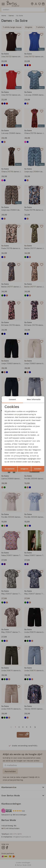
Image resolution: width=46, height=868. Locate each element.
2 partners (31, 423)
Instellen (38, 469)
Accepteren (10, 469)
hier (23, 453)
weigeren (24, 469)
